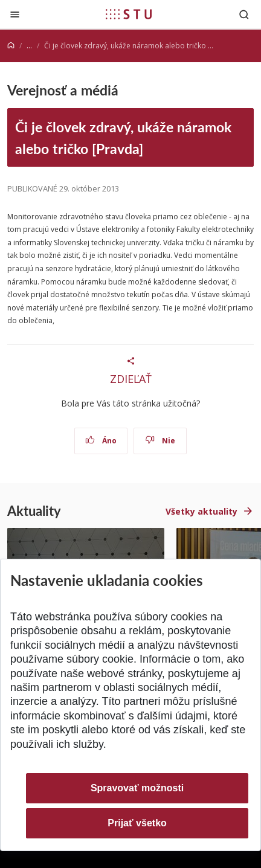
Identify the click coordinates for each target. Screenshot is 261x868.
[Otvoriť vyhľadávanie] (244, 14)
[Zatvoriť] (15, 14)
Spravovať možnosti (137, 788)
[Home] (11, 46)
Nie (160, 441)
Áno (101, 441)
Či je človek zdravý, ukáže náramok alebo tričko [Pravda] (123, 137)
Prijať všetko (137, 823)
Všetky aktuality (201, 511)
